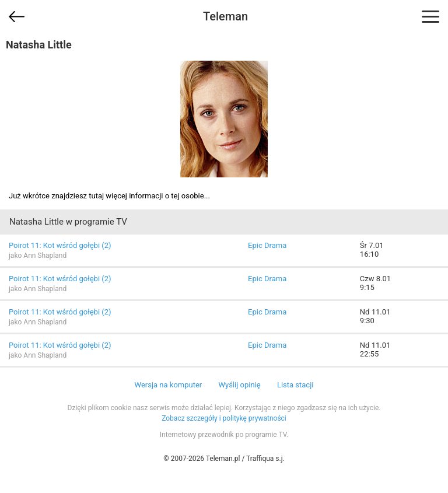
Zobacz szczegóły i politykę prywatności (224, 418)
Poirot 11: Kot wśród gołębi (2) (60, 245)
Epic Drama (267, 245)
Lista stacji (295, 385)
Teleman (225, 16)
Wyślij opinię (239, 385)
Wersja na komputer (169, 385)
